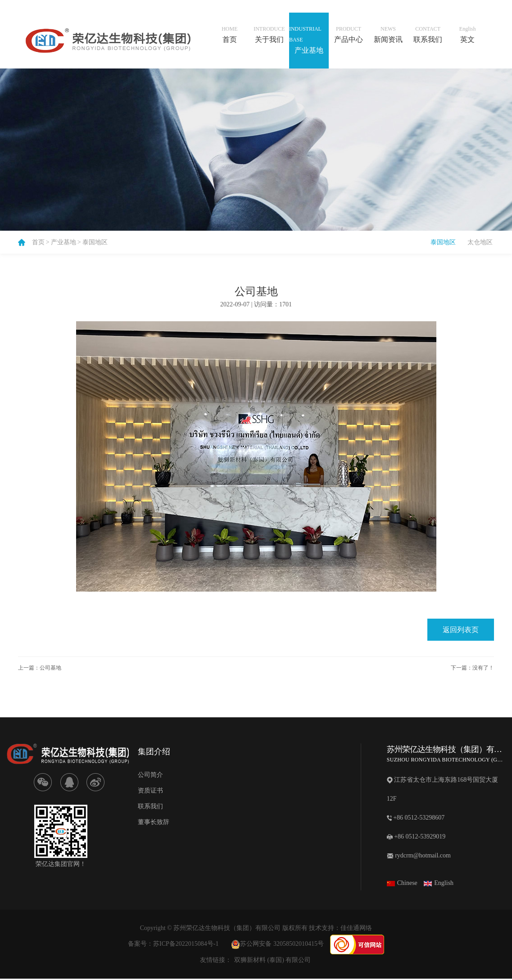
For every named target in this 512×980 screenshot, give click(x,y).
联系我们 (150, 808)
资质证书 (150, 792)
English (439, 884)
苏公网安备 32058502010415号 (277, 945)
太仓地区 (480, 242)
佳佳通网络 (356, 929)
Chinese (402, 884)
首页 (38, 242)
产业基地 (63, 242)
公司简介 (150, 776)
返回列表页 (460, 631)
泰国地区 (95, 242)
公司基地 (50, 669)
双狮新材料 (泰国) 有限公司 (272, 961)
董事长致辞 (154, 823)
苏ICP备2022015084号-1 (186, 945)
